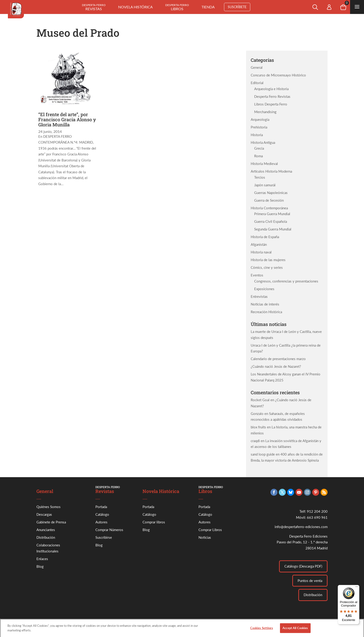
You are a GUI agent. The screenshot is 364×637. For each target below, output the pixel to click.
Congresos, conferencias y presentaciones (286, 281)
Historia (257, 135)
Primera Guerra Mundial (272, 214)
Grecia (259, 148)
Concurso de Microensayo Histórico (278, 75)
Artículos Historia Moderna (271, 171)
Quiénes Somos (49, 507)
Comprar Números (109, 530)
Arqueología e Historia (271, 89)
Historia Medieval (264, 164)
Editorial (257, 83)
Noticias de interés (265, 304)
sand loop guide (263, 454)
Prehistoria (259, 127)
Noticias (205, 537)
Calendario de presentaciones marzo (278, 359)
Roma (258, 156)
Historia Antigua (263, 142)
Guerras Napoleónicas (271, 193)
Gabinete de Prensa (51, 522)
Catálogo (102, 514)
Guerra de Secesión (269, 200)
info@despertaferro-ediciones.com (301, 527)
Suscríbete (237, 7)
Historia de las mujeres (268, 260)
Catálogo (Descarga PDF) (303, 566)
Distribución (46, 537)
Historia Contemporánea (269, 208)
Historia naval (261, 252)
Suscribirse (104, 537)
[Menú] (357, 588)
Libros (177, 7)
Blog (40, 566)
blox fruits (258, 427)
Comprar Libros (210, 530)
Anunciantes (46, 530)
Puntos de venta (310, 581)
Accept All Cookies (295, 630)
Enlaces (42, 559)
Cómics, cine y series (267, 267)
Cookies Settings (262, 630)
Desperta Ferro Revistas (272, 96)
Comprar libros (154, 522)
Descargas (44, 514)
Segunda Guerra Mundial (273, 229)
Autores (101, 522)
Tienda (208, 7)
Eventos (257, 275)
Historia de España (265, 237)
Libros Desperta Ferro (271, 104)
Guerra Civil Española (271, 221)
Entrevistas (259, 296)
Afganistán (259, 244)
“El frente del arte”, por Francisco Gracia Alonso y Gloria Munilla (67, 119)
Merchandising (265, 112)
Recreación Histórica (266, 312)
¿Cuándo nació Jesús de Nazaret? (276, 366)
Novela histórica (135, 7)
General (257, 67)
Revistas (94, 7)
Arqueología (260, 119)
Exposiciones (264, 289)
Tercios (260, 177)
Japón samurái (265, 185)
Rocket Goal (260, 400)
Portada (101, 507)
